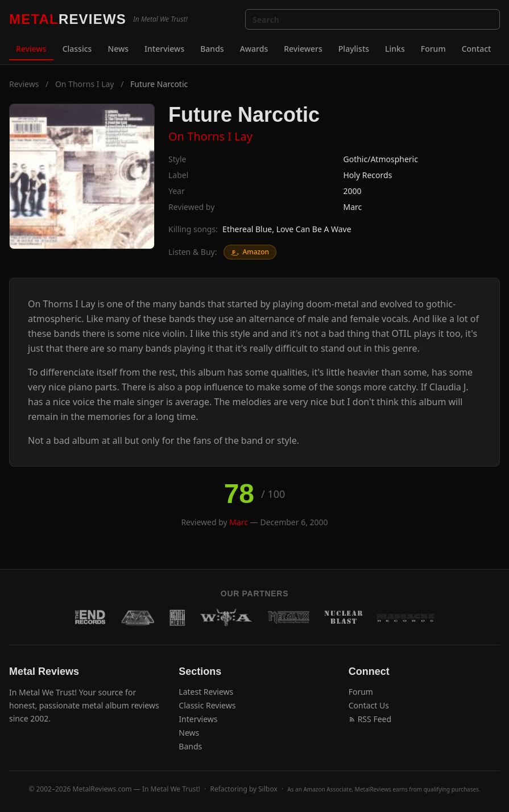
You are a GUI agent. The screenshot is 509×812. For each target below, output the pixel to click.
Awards (254, 49)
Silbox (268, 789)
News (118, 49)
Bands (212, 49)
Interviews (164, 49)
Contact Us (369, 705)
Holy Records (368, 175)
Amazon (250, 252)
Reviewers (303, 49)
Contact (477, 49)
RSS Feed (370, 719)
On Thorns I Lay (85, 84)
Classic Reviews (207, 705)
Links (395, 49)
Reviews (31, 49)
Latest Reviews (206, 692)
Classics (77, 49)
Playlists (354, 49)
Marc (353, 207)
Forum (433, 49)
